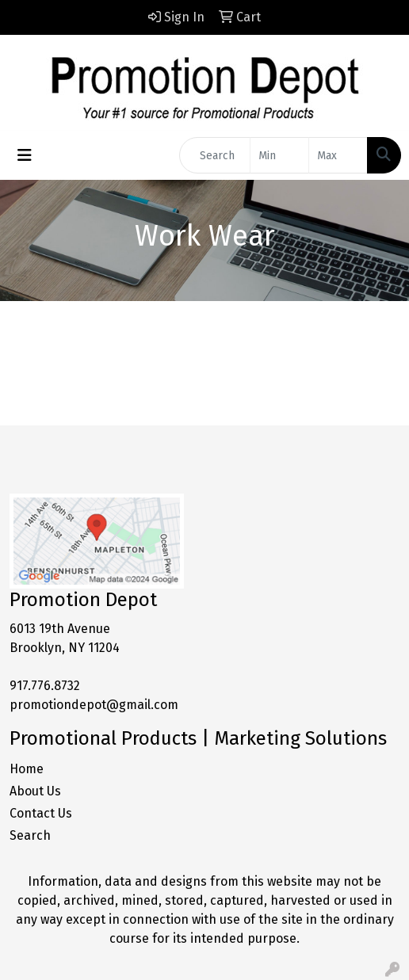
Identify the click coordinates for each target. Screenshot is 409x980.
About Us (35, 791)
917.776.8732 (45, 686)
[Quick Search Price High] (338, 155)
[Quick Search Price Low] (279, 155)
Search (30, 835)
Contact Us (41, 813)
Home (27, 769)
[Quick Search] (215, 155)
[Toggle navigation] (25, 155)
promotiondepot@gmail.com (94, 705)
